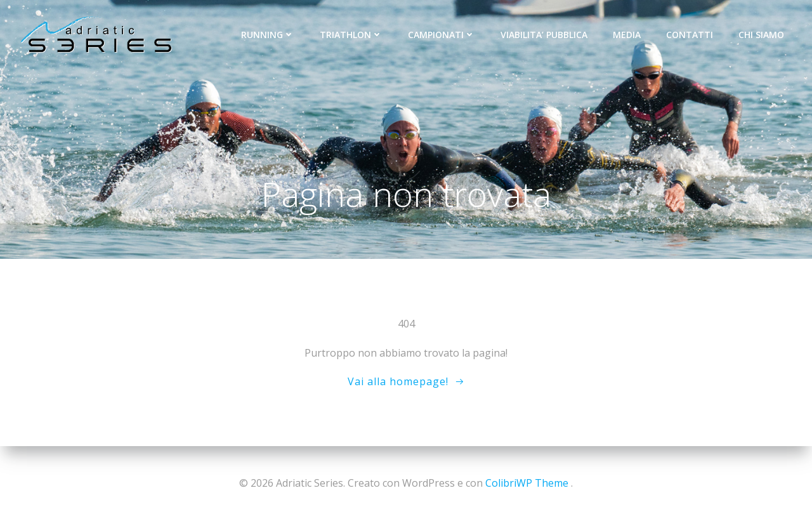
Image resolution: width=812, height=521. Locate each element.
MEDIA (627, 35)
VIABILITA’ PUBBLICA (544, 35)
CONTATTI (690, 35)
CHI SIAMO (761, 35)
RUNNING (268, 35)
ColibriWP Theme (527, 483)
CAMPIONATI (442, 35)
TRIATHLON (351, 35)
